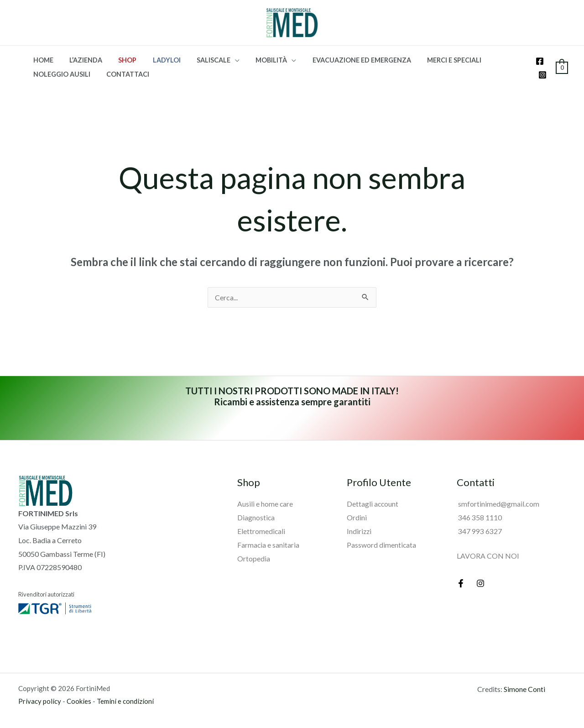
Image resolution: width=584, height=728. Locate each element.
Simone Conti (524, 689)
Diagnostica (256, 517)
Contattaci (123, 74)
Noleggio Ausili (60, 74)
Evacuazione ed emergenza (342, 60)
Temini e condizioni (125, 701)
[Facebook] (540, 61)
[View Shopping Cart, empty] (562, 67)
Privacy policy (40, 701)
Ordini (357, 517)
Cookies (79, 701)
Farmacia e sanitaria (269, 544)
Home (42, 60)
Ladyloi (156, 60)
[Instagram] (542, 75)
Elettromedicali (261, 531)
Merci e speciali (432, 60)
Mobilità (255, 60)
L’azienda (81, 60)
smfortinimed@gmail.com (498, 504)
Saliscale (200, 60)
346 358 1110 (479, 517)
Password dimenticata (382, 544)
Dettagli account (373, 504)
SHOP (120, 60)
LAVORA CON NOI (488, 555)
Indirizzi (360, 531)
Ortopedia (254, 558)
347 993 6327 (479, 531)
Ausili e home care (265, 504)
